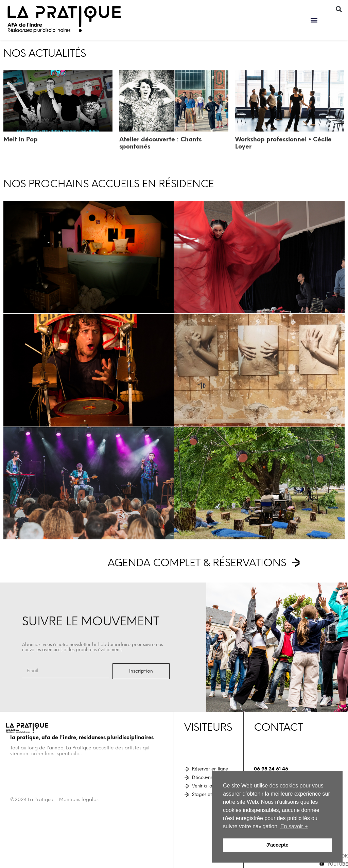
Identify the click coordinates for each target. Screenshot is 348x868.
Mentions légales (79, 800)
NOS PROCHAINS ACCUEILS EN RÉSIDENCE (109, 184)
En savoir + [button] (294, 826)
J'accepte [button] (277, 845)
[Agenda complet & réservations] (296, 563)
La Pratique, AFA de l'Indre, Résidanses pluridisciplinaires (82, 737)
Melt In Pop (21, 139)
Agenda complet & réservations (197, 563)
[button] (314, 20)
